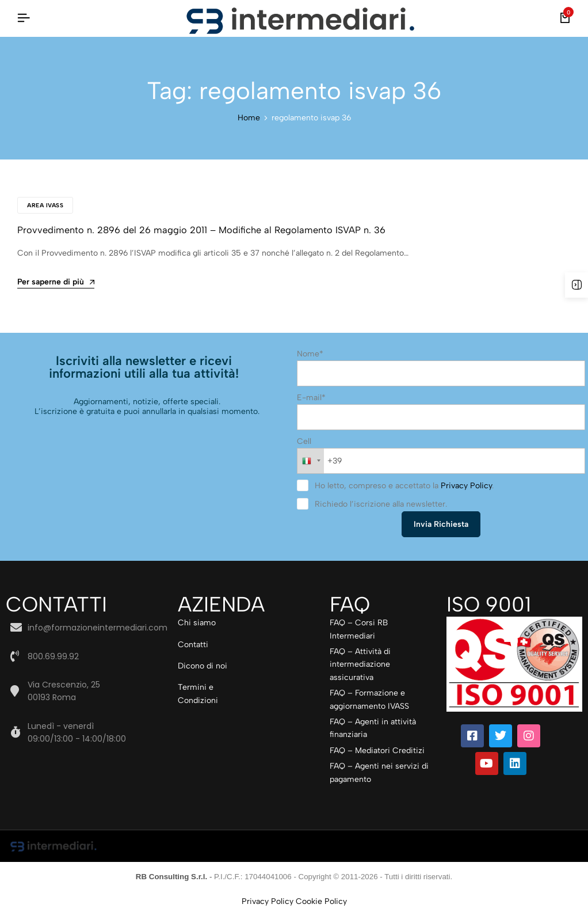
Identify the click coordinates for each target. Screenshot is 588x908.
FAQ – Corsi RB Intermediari (359, 629)
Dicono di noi (203, 666)
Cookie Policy (321, 901)
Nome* (310, 353)
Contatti (193, 644)
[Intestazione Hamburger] (24, 18)
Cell (304, 441)
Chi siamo (197, 623)
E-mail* (311, 398)
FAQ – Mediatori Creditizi (377, 750)
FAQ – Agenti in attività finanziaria (373, 728)
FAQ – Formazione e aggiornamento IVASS (369, 699)
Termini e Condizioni (198, 694)
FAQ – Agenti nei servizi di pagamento (379, 772)
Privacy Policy (466, 486)
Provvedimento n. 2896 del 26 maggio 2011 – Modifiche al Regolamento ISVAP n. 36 (194, 230)
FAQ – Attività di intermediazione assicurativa (360, 664)
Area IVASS (45, 205)
